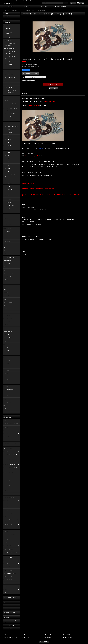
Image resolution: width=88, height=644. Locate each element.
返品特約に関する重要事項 (29, 80)
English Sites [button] (44, 642)
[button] (77, 7)
